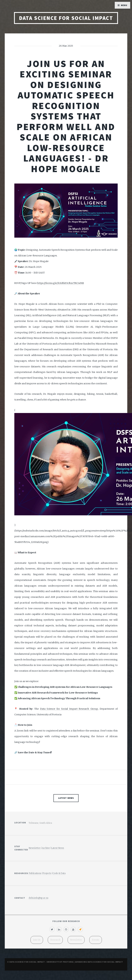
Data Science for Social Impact (66, 18)
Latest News (66, 798)
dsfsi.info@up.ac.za (38, 898)
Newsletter (35, 848)
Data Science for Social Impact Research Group (69, 709)
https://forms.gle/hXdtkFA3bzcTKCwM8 (61, 283)
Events (96, 940)
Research (55, 940)
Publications (35, 873)
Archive (46, 848)
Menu (124, 5)
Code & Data (59, 873)
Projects (47, 873)
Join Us (37, 940)
